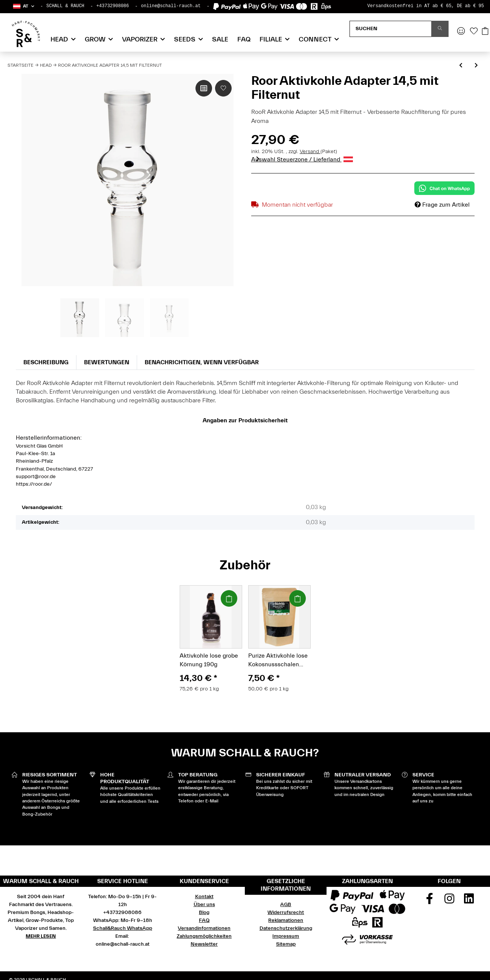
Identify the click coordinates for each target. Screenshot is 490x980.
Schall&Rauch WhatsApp (123, 928)
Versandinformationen (204, 928)
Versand (310, 152)
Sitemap (286, 944)
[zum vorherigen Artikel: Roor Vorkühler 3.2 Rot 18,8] (461, 66)
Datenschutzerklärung (286, 928)
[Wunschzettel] (474, 32)
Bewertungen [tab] (107, 362)
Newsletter (204, 944)
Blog (204, 913)
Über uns (204, 905)
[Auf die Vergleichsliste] (204, 88)
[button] (23, 6)
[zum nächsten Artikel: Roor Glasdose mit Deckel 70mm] (476, 66)
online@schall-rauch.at (171, 6)
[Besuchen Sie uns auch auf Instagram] (449, 901)
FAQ (244, 39)
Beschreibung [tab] (46, 362)
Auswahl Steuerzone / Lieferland (302, 159)
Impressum (286, 936)
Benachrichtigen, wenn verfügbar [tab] (202, 362)
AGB (286, 905)
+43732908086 (113, 6)
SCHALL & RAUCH (65, 6)
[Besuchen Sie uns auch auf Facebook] (429, 901)
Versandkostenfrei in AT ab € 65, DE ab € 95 (426, 6)
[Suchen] (391, 29)
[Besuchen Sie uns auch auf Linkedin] (469, 901)
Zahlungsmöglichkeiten (204, 936)
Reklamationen (286, 920)
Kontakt (204, 897)
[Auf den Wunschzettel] (223, 88)
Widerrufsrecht (286, 913)
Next (257, 159)
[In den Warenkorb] (229, 598)
